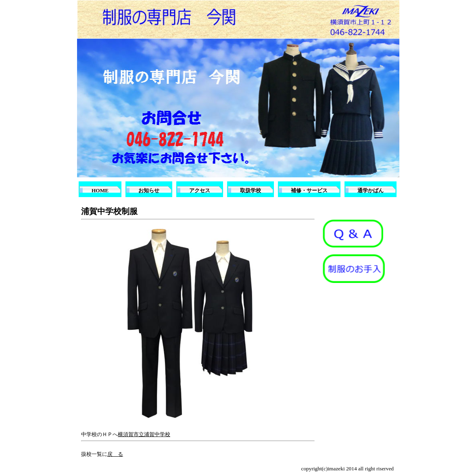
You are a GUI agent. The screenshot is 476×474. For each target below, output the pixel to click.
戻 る (115, 454)
